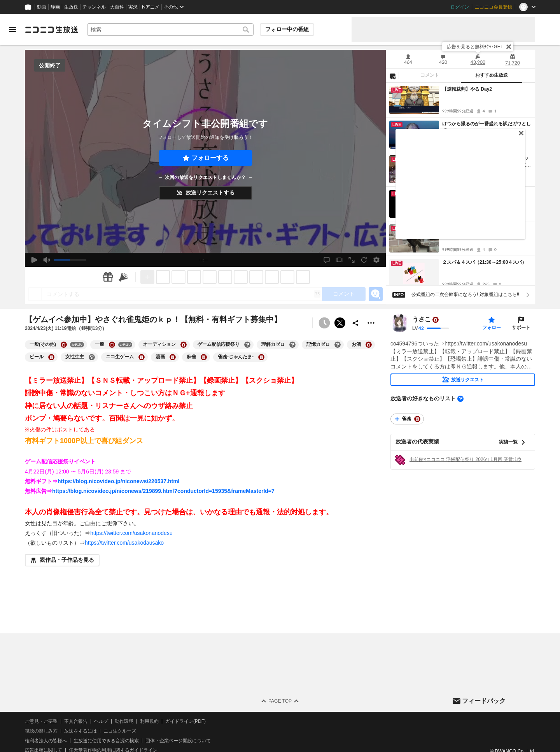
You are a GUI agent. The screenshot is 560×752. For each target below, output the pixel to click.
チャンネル (94, 7)
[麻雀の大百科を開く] (204, 357)
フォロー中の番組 (287, 29)
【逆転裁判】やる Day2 (467, 89)
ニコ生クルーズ (120, 731)
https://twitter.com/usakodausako (124, 543)
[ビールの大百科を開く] (51, 357)
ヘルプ (101, 721)
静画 (55, 7)
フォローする (210, 158)
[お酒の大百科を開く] (369, 345)
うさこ (422, 320)
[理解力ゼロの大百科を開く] (292, 345)
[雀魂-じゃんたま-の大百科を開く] (261, 357)
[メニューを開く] (12, 30)
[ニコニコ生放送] (51, 30)
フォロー (492, 328)
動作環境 (124, 721)
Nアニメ (151, 7)
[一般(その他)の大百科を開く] (64, 345)
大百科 (117, 7)
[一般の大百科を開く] (112, 345)
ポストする (340, 323)
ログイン (460, 7)
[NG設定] (392, 76)
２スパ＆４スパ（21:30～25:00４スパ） (484, 262)
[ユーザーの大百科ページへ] (436, 320)
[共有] (355, 323)
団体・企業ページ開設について (178, 741)
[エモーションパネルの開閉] (376, 294)
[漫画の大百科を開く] (173, 357)
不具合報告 (76, 721)
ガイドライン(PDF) (185, 721)
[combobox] (170, 30)
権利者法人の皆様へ (46, 741)
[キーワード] (170, 30)
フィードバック (484, 701)
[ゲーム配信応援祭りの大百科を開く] (247, 345)
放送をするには (80, 731)
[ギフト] (108, 277)
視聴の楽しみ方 (41, 731)
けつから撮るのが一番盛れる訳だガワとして (486, 127)
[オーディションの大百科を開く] (184, 345)
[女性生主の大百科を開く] (92, 357)
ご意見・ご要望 (41, 721)
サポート (521, 328)
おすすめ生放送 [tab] (492, 75)
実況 (133, 7)
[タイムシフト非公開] (324, 323)
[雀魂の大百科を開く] (417, 419)
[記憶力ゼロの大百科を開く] (338, 345)
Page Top (280, 701)
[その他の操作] (371, 323)
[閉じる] (509, 47)
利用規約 (149, 721)
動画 (42, 7)
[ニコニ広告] (123, 277)
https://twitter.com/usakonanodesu (131, 533)
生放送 (71, 7)
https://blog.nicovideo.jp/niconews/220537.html (119, 481)
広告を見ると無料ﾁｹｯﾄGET (475, 47)
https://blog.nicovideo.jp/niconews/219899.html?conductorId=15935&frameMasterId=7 (163, 491)
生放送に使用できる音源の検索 (106, 741)
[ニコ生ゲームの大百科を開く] (142, 357)
